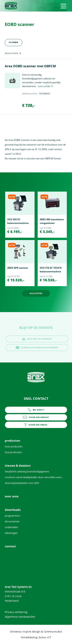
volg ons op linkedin (37, 339)
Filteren (14, 42)
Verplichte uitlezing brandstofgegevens (27, 471)
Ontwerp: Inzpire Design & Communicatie (36, 632)
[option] (20, 215)
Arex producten (14, 446)
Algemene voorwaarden (20, 617)
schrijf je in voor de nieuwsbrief (37, 348)
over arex (12, 496)
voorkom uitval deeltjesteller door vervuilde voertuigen (34, 477)
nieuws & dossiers (18, 465)
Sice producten (13, 452)
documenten (12, 521)
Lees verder (45, 86)
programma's (12, 516)
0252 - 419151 (36, 410)
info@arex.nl (36, 417)
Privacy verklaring (16, 612)
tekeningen (11, 533)
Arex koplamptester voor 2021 (22, 483)
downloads (13, 510)
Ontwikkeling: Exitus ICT (36, 637)
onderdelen (11, 527)
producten (12, 440)
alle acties (36, 293)
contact (36, 425)
